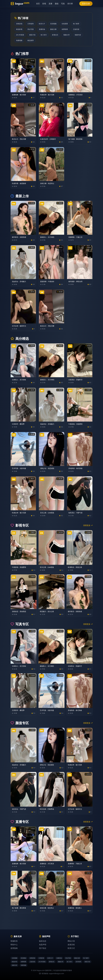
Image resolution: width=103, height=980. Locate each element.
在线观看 (65, 24)
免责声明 (43, 945)
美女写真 (31, 29)
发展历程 (71, 945)
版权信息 (43, 941)
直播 (50, 4)
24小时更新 (20, 35)
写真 (63, 4)
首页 (38, 4)
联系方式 (71, 948)
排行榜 (70, 4)
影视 (44, 4)
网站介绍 (71, 941)
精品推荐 (31, 40)
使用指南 (14, 948)
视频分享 (67, 35)
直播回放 (42, 29)
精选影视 (19, 29)
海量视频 (19, 40)
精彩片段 (32, 35)
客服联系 (14, 941)
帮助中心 (14, 945)
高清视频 (53, 24)
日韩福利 (31, 24)
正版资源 (76, 29)
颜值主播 (53, 29)
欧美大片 (42, 24)
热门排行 (44, 35)
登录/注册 (86, 4)
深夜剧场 (19, 24)
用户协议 (43, 948)
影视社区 (55, 35)
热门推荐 (76, 24)
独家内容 (78, 35)
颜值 (57, 4)
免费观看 (65, 29)
